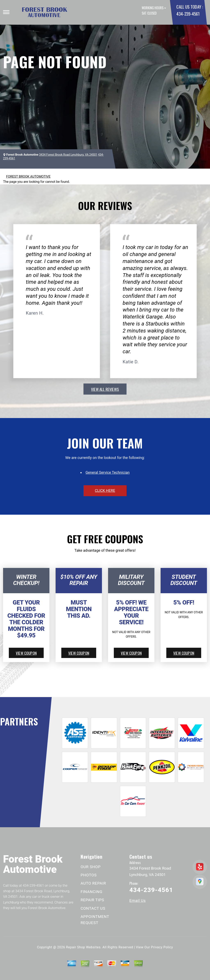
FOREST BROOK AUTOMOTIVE (28, 177)
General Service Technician (108, 472)
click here (105, 491)
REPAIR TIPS (92, 900)
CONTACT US (93, 908)
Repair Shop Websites (83, 947)
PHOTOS (89, 875)
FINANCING (91, 892)
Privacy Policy (162, 947)
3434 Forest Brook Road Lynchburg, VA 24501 (68, 155)
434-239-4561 (188, 14)
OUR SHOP (91, 867)
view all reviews (105, 389)
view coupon (26, 653)
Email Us (138, 901)
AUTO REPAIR (93, 883)
